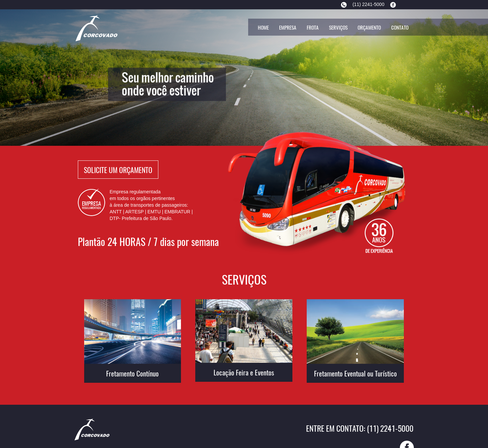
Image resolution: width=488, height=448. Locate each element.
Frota (313, 27)
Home (263, 27)
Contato (400, 27)
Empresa (288, 27)
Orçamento (369, 27)
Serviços (338, 27)
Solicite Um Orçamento (118, 169)
